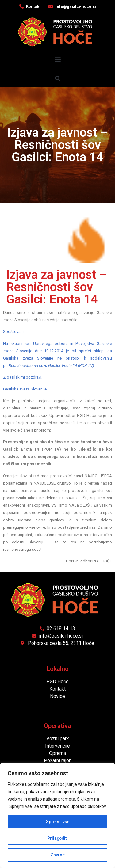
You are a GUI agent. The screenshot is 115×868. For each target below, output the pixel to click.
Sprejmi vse (58, 822)
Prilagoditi (58, 838)
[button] (57, 59)
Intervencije (57, 746)
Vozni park (58, 739)
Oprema (57, 753)
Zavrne (58, 855)
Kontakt (57, 689)
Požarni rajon (58, 761)
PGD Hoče (57, 681)
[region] (57, 816)
